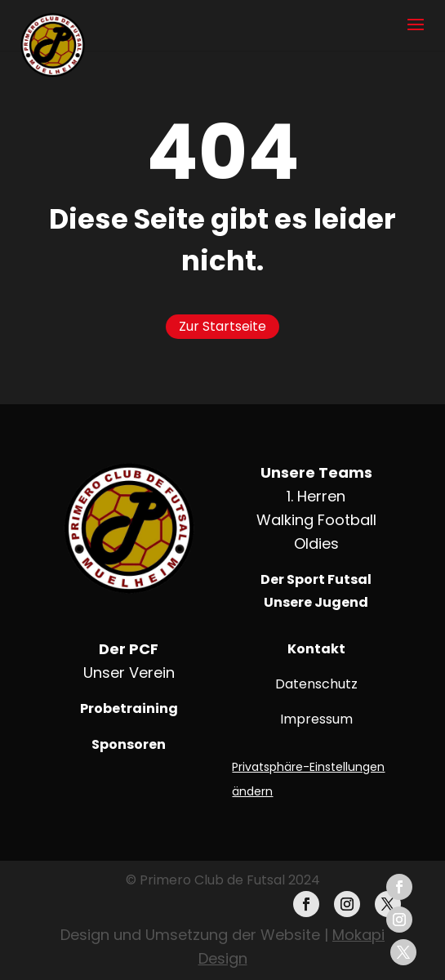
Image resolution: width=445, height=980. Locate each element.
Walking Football (316, 520)
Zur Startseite (222, 326)
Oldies (316, 543)
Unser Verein (129, 673)
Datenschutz (316, 684)
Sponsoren (129, 744)
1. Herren (316, 496)
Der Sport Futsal (316, 579)
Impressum (316, 719)
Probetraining (129, 708)
